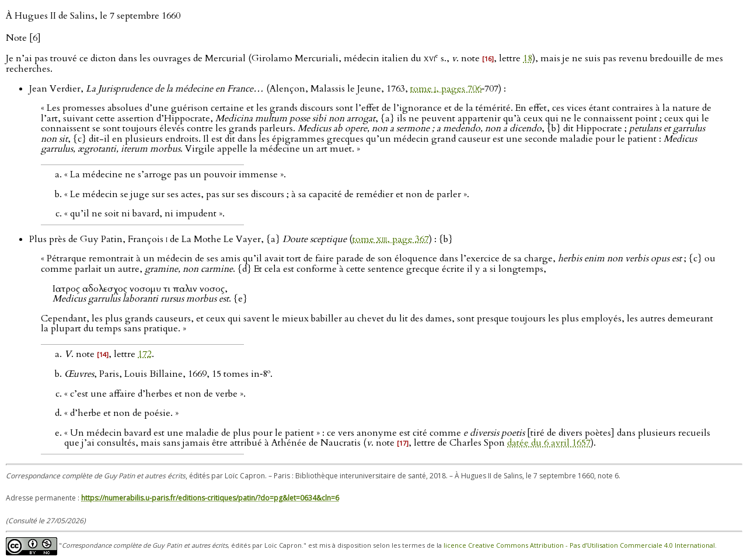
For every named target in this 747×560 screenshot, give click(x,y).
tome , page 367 (391, 239)
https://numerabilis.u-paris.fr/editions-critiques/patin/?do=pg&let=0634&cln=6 (210, 498)
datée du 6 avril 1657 (549, 443)
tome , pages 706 (446, 89)
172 (145, 354)
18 (528, 58)
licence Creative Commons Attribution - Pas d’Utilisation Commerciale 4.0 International (579, 545)
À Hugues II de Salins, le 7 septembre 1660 (93, 16)
